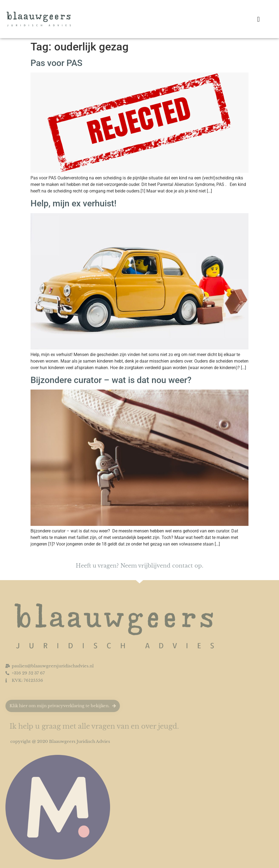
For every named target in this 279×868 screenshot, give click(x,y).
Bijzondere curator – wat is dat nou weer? (112, 380)
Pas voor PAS (56, 63)
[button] (258, 19)
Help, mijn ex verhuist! (73, 203)
